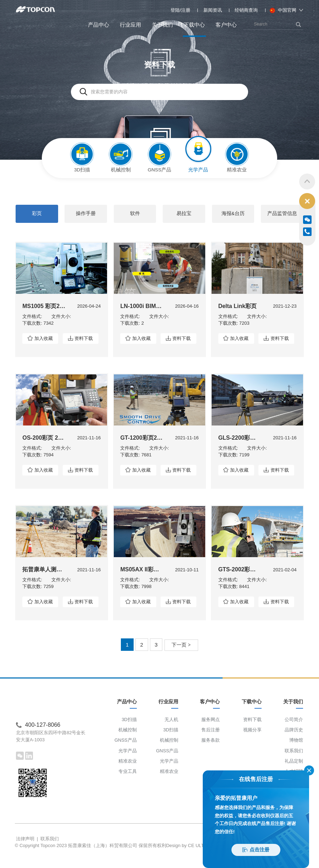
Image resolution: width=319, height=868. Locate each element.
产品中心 (99, 25)
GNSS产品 (126, 751)
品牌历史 (294, 741)
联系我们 (294, 761)
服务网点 (211, 730)
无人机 (171, 730)
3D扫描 (129, 730)
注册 (186, 10)
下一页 (181, 651)
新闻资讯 (213, 10)
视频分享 (252, 741)
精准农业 (128, 772)
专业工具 (128, 782)
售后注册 (211, 741)
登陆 (175, 10)
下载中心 (194, 29)
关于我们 (162, 25)
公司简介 (294, 730)
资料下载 (86, 344)
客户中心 (226, 25)
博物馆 (296, 751)
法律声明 (25, 846)
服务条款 (211, 751)
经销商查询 (246, 10)
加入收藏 (44, 344)
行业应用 (130, 25)
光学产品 (128, 761)
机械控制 (128, 741)
